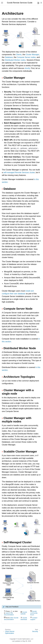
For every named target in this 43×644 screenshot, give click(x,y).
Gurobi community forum (34, 613)
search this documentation (9, 614)
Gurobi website (24, 613)
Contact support (34, 619)
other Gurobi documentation (11, 619)
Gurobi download (24, 619)
